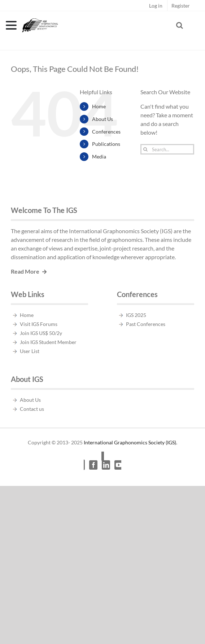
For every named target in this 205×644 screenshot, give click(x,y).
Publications (106, 144)
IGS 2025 (136, 315)
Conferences (106, 132)
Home (99, 106)
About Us (102, 119)
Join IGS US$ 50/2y (41, 333)
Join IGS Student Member (48, 342)
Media (99, 156)
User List (30, 351)
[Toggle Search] (180, 25)
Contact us (32, 409)
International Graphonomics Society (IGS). (130, 442)
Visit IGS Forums (39, 324)
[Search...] (167, 149)
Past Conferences (146, 324)
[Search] (146, 149)
